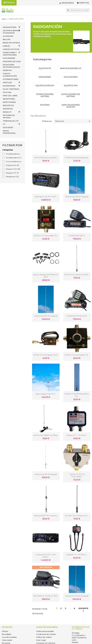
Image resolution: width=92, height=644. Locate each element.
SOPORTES (8, 109)
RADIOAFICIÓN (10, 27)
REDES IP (7, 112)
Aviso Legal (41, 640)
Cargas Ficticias (11, 49)
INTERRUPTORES (11, 79)
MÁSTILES (7, 83)
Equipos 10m (13, 169)
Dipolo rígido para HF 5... (46, 394)
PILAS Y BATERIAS (11, 89)
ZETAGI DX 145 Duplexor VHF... (46, 355)
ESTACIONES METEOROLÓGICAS (11, 66)
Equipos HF (12, 173)
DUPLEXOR (8, 127)
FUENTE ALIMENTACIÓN (10, 75)
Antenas (45, 105)
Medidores (12, 177)
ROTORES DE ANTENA (9, 116)
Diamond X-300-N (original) (46, 316)
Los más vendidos (9, 637)
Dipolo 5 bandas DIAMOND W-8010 (46, 276)
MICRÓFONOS (9, 86)
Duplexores (12, 165)
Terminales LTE (11, 121)
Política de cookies (44, 637)
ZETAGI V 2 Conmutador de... (46, 236)
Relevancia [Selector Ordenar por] (73, 121)
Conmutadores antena (14, 161)
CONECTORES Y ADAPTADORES (10, 54)
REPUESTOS (8, 105)
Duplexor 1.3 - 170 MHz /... (77, 435)
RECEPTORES (9, 99)
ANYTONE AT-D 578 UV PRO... (46, 596)
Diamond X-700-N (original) (77, 596)
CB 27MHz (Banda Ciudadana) (11, 32)
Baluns (7, 39)
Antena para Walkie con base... (46, 435)
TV (4, 124)
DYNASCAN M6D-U (77, 236)
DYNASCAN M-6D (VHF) (77, 316)
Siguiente (83, 610)
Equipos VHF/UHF (45, 86)
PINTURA (7, 92)
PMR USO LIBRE (10, 96)
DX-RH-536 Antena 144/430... (46, 158)
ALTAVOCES (8, 36)
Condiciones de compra (46, 634)
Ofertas (5, 631)
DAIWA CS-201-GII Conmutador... (77, 476)
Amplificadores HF (14, 154)
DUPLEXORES (9, 58)
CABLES (6, 46)
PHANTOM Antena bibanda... (77, 158)
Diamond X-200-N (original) (77, 197)
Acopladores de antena (71, 95)
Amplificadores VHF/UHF (14, 158)
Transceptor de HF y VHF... (46, 197)
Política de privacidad (45, 631)
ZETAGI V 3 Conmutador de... (77, 355)
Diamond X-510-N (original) (46, 474)
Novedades (7, 634)
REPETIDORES (9, 102)
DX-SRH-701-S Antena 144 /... (77, 516)
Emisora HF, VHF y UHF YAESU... (46, 556)
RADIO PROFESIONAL (9, 132)
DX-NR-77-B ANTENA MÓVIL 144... (77, 395)
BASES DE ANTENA (11, 43)
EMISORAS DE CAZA (12, 61)
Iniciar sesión (7, 640)
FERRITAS (7, 70)
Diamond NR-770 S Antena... (46, 516)
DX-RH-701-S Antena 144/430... (77, 275)
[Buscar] (78, 10)
